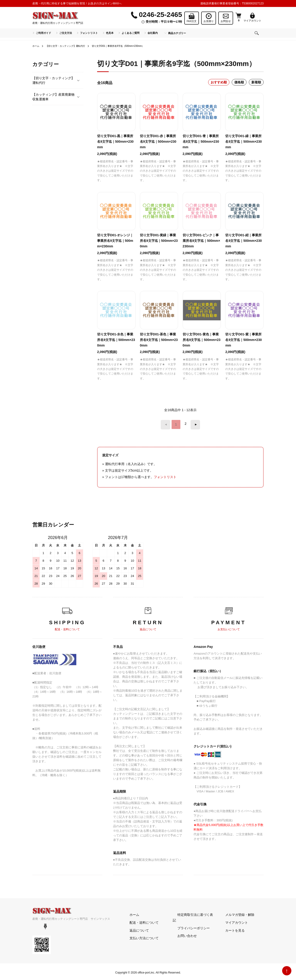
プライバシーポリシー (189, 920)
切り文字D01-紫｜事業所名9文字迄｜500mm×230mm (244, 340)
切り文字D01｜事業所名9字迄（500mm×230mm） (133, 46)
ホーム (37, 46)
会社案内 (153, 33)
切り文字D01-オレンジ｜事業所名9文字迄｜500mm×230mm (115, 241)
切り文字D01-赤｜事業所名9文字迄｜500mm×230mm (158, 142)
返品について (135, 928)
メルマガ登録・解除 (235, 913)
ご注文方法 (66, 33)
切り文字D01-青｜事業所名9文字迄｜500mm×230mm (201, 142)
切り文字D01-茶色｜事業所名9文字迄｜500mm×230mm (159, 340)
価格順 (239, 82)
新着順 (256, 82)
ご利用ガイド (43, 33)
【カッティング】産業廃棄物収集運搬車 (53, 97)
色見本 (110, 33)
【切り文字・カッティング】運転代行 (71, 46)
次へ (193, 424)
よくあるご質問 (131, 33)
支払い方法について (139, 936)
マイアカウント (232, 920)
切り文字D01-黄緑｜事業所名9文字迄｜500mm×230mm (159, 241)
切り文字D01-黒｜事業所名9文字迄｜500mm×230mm (115, 142)
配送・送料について (139, 920)
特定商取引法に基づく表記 (192, 913)
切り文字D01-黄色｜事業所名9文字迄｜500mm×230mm (202, 340)
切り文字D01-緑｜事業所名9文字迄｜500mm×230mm (244, 142)
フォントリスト (89, 33)
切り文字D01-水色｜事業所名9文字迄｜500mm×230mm (116, 340)
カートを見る (230, 928)
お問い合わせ (182, 928)
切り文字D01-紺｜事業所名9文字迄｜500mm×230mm (244, 241)
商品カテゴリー (177, 33)
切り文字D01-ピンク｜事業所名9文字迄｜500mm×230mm (201, 241)
